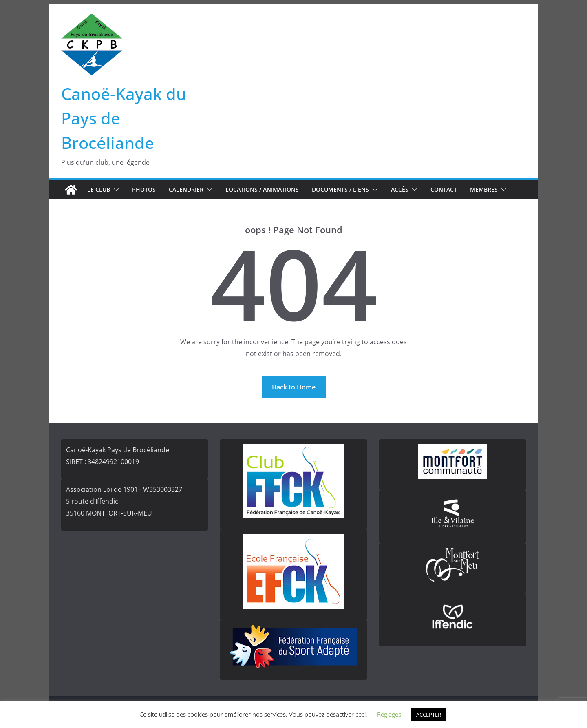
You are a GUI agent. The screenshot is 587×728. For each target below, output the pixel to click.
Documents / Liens (340, 189)
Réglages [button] (389, 714)
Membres (484, 189)
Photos (144, 189)
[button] (115, 190)
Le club (99, 189)
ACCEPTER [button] (429, 715)
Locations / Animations (262, 189)
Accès (400, 189)
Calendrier (186, 189)
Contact (444, 189)
